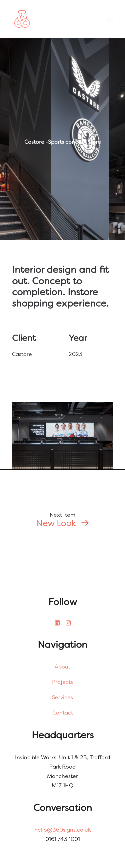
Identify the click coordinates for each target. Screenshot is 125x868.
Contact (63, 713)
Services (62, 697)
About (62, 667)
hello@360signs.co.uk (62, 830)
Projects (62, 682)
